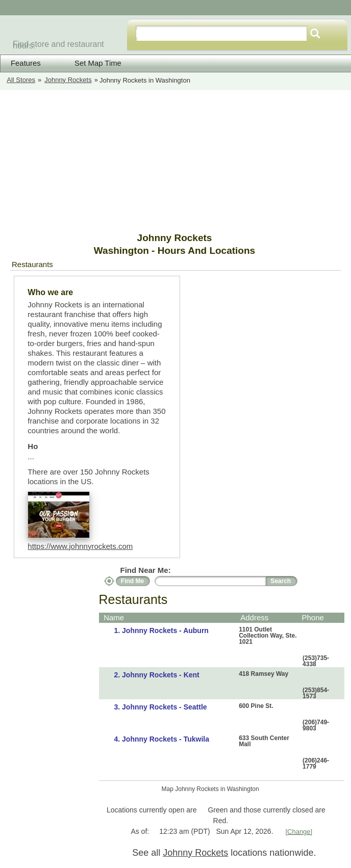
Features (26, 63)
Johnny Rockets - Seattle (165, 707)
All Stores (21, 80)
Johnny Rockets (68, 80)
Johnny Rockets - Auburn (165, 630)
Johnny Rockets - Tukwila (166, 739)
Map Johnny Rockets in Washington (210, 789)
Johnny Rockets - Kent (161, 675)
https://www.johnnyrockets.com (80, 546)
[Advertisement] (82, 161)
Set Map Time (91, 63)
